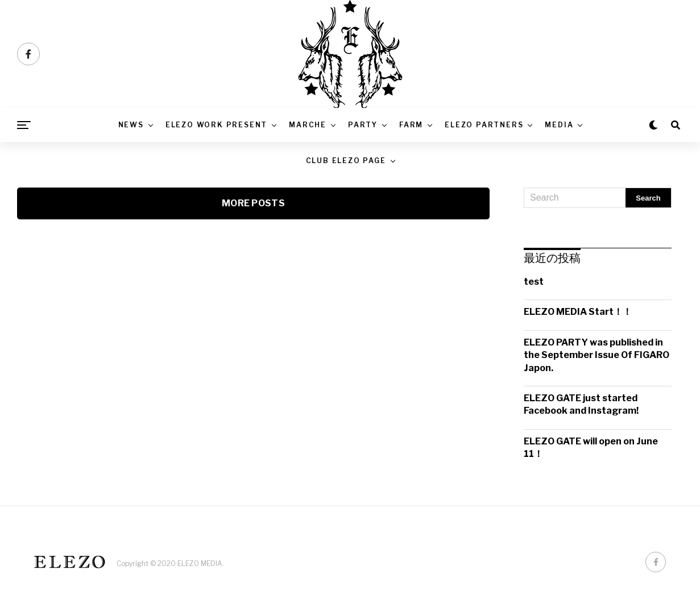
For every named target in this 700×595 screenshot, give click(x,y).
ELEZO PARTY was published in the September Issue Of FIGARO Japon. (597, 355)
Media (559, 125)
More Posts (253, 203)
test (534, 282)
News (131, 125)
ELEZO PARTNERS (484, 125)
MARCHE (308, 125)
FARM (411, 125)
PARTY (363, 125)
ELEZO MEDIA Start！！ (578, 312)
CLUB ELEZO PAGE (346, 161)
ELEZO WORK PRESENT (216, 125)
